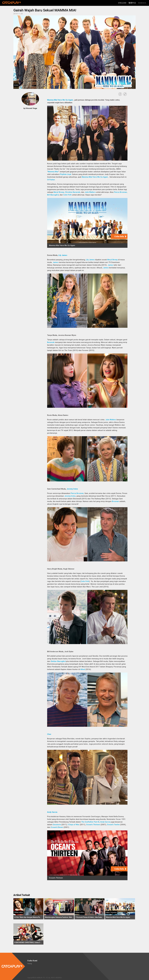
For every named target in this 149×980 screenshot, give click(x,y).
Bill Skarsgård (53, 195)
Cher (49, 734)
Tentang (30, 964)
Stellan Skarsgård (58, 661)
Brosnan (115, 501)
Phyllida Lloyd (65, 174)
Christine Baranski (73, 192)
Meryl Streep (59, 192)
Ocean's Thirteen (93, 825)
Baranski (51, 342)
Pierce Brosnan (120, 192)
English (122, 3)
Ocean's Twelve (113, 825)
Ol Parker (51, 180)
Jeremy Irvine (72, 489)
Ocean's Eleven (57, 827)
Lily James (63, 255)
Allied (83, 669)
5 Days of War (74, 825)
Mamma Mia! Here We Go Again (60, 100)
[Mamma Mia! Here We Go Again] (87, 223)
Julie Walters (90, 192)
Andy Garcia (52, 812)
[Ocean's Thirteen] (87, 855)
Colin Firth (67, 195)
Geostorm (57, 825)
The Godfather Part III (90, 822)
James (56, 262)
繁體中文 (132, 3)
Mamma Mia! (53, 172)
